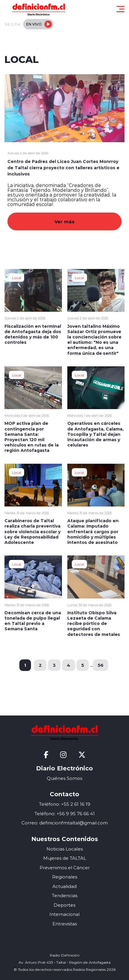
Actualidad (64, 886)
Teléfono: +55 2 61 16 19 (65, 804)
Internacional (64, 914)
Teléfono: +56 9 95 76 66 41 (65, 814)
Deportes (64, 905)
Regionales (65, 877)
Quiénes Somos (64, 778)
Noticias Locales (65, 849)
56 (101, 665)
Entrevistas (65, 924)
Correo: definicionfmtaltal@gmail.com (65, 823)
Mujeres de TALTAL (65, 858)
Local (17, 278)
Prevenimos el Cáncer (65, 868)
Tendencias (65, 896)
